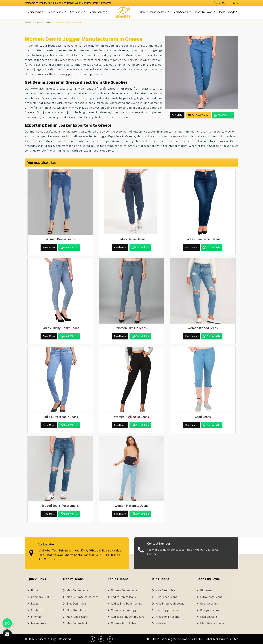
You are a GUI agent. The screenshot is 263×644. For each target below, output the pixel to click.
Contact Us (38, 610)
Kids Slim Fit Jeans (167, 617)
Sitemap (36, 617)
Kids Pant (162, 623)
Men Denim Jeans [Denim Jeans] (78, 590)
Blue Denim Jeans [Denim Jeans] (78, 604)
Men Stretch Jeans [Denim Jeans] (78, 610)
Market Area (39, 623)
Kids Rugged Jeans (167, 610)
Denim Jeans (35, 12)
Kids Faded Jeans (166, 597)
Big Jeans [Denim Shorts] (206, 590)
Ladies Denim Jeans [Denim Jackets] (123, 597)
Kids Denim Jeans (167, 590)
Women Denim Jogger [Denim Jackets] (125, 610)
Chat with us (223, 115)
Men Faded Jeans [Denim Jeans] (77, 617)
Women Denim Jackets (154, 12)
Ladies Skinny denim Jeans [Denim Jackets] (128, 617)
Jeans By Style (228, 12)
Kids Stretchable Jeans (170, 604)
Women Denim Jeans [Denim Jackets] (124, 590)
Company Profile (41, 597)
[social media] (92, 639)
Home (28, 22)
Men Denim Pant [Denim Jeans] (77, 623)
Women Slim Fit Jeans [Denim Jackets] (125, 623)
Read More (49, 247)
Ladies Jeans (57, 12)
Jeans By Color (205, 12)
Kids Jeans (77, 12)
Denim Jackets (98, 12)
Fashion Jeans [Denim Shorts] (209, 617)
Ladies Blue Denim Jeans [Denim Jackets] (127, 604)
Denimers (40, 639)
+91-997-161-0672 (226, 3)
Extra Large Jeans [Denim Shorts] (211, 597)
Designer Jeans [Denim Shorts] (210, 610)
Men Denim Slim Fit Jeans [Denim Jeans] (83, 597)
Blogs (35, 604)
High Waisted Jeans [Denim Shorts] (212, 623)
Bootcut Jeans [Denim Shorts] (209, 604)
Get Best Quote (198, 115)
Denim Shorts (182, 12)
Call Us (177, 115)
